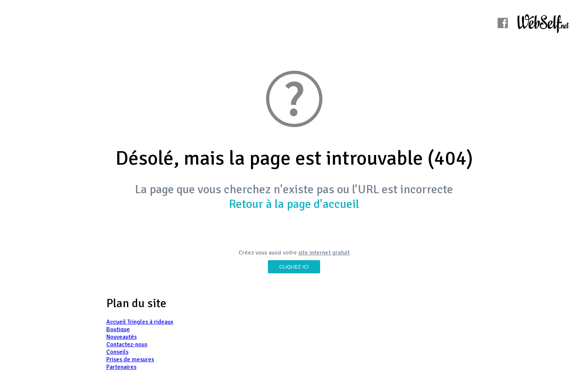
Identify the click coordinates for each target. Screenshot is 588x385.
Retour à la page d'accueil (294, 204)
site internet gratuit (324, 253)
